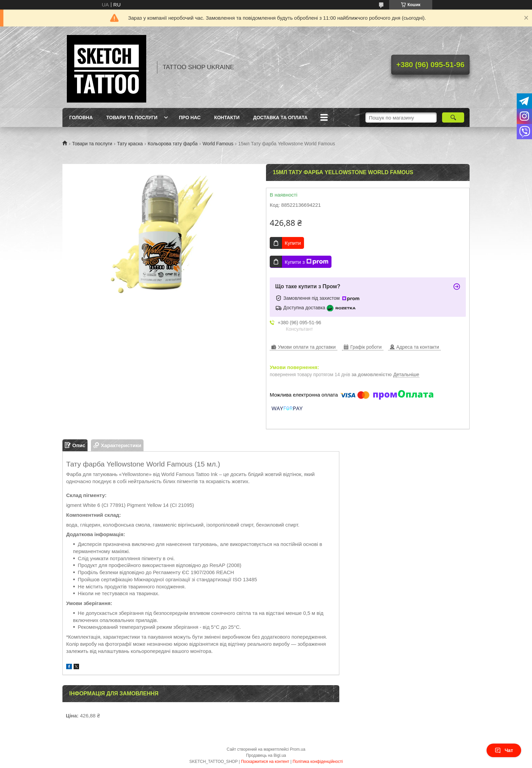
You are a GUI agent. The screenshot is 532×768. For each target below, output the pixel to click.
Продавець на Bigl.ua (266, 755)
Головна (81, 117)
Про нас (190, 117)
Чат (504, 750)
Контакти (227, 117)
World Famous (218, 144)
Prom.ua (298, 749)
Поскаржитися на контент (265, 762)
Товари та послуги (132, 117)
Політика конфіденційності (318, 762)
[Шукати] (453, 117)
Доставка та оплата (280, 117)
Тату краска (130, 144)
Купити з (307, 262)
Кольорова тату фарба (173, 144)
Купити (293, 243)
